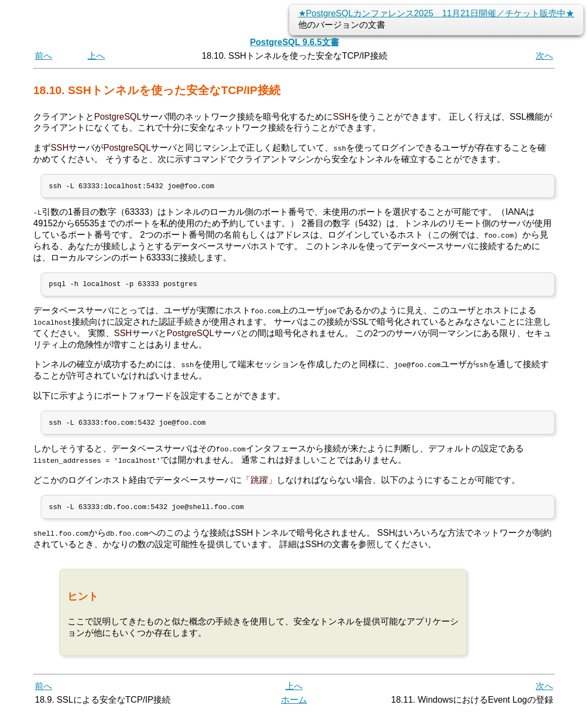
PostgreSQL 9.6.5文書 (295, 42)
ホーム (294, 707)
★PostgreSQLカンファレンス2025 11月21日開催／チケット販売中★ (436, 13)
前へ (43, 56)
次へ (545, 56)
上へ (96, 56)
